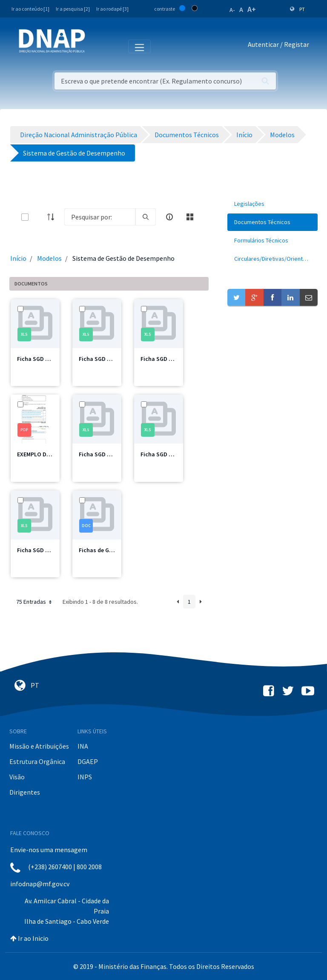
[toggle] (39, 217)
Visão (17, 777)
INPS (85, 777)
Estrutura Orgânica (37, 761)
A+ (252, 9)
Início (18, 258)
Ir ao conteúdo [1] (30, 9)
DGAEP (88, 761)
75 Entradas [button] (35, 602)
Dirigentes (25, 792)
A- (232, 10)
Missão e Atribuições (39, 746)
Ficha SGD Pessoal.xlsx (48, 550)
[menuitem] (272, 204)
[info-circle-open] (169, 217)
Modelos (49, 258)
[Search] (100, 217)
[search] (146, 217)
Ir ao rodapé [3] (112, 9)
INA (83, 746)
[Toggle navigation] (97, 46)
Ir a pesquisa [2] (73, 9)
